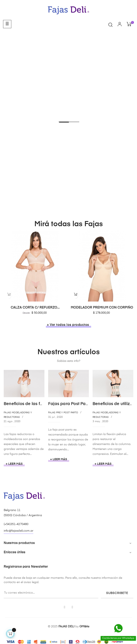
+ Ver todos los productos (68, 325)
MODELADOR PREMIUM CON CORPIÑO (102, 308)
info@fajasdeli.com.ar (19, 531)
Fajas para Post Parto (70, 404)
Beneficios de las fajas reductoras (37, 404)
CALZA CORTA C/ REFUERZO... (35, 308)
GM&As (84, 627)
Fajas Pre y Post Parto (63, 413)
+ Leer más (14, 464)
